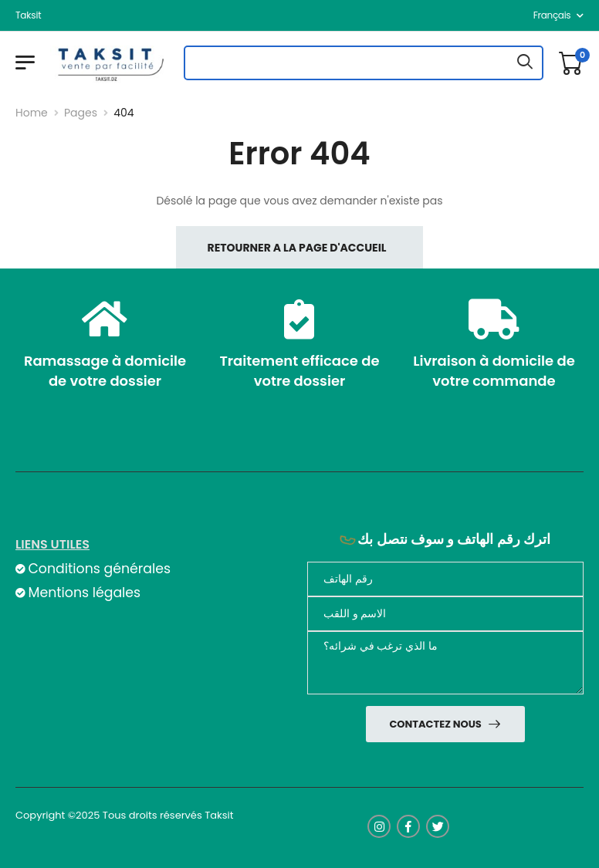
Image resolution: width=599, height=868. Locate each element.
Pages (81, 113)
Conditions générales (99, 569)
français (552, 15)
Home (32, 113)
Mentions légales (84, 593)
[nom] (445, 614)
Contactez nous (436, 724)
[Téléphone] (445, 579)
